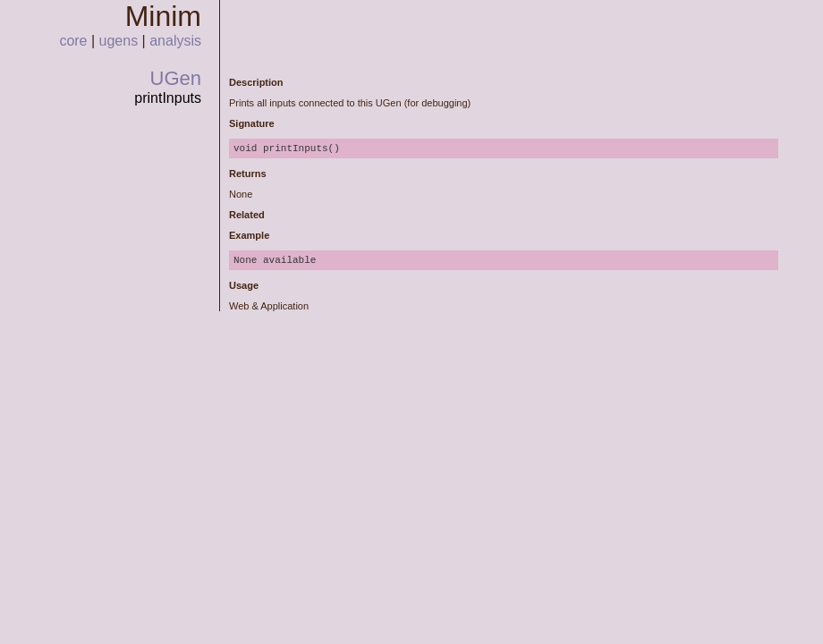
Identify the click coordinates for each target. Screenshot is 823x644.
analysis (175, 41)
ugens (119, 41)
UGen (176, 78)
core (73, 41)
